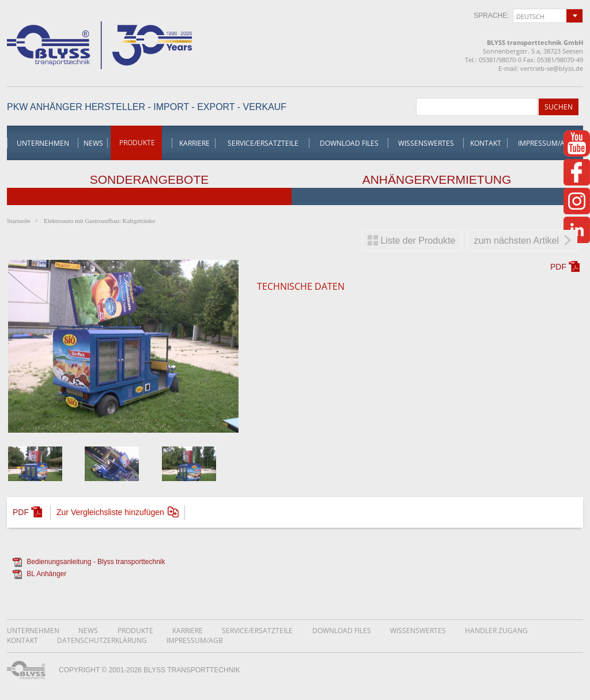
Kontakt (486, 143)
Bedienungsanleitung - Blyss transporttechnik (96, 562)
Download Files (349, 143)
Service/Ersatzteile (263, 143)
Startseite (19, 221)
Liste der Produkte (418, 241)
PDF (558, 267)
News (93, 143)
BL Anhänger (46, 574)
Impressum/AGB (546, 143)
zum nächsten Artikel (516, 241)
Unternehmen (43, 143)
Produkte (137, 143)
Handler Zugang (496, 631)
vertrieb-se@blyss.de (552, 68)
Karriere (194, 143)
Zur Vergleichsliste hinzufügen (110, 512)
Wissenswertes (426, 143)
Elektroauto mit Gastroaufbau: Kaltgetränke (99, 221)
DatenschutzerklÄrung (102, 640)
